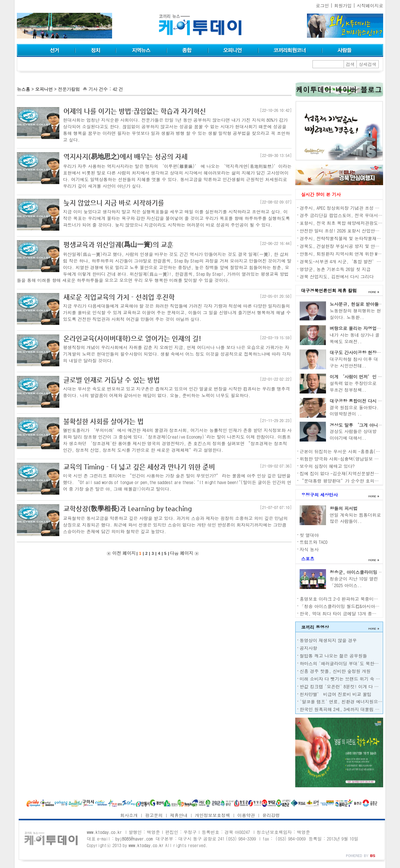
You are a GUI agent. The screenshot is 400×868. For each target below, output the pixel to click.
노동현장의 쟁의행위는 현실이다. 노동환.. (355, 314)
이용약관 (246, 815)
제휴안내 (179, 815)
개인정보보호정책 (212, 815)
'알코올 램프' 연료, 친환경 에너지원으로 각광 (346, 701)
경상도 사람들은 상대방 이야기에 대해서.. (353, 434)
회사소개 (129, 815)
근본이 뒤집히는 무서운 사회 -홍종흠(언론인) (345, 451)
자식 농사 (309, 549)
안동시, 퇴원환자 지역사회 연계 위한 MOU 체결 (346, 254)
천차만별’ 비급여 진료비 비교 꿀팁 (336, 694)
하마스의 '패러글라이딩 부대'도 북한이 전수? (345, 663)
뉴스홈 (23, 89)
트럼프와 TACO (314, 542)
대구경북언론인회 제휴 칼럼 (329, 290)
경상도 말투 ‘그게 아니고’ (358, 425)
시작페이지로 (370, 5)
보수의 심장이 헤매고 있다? (327, 466)
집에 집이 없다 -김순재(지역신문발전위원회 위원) (350, 473)
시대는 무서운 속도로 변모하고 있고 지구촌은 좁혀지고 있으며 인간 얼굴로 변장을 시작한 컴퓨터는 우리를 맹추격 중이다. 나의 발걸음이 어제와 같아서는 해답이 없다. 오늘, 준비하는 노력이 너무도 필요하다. (177, 392)
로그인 (322, 5)
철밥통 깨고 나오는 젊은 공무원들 (333, 655)
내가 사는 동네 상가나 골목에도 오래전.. (355, 338)
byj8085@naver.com (134, 838)
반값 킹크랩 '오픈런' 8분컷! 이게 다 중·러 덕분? (350, 686)
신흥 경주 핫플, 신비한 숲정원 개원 (335, 671)
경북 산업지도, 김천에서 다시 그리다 (337, 276)
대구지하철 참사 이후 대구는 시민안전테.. (354, 362)
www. (104, 832)
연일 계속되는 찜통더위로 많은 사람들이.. (355, 518)
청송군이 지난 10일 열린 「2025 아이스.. (354, 582)
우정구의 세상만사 (319, 495)
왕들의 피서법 (344, 508)
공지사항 (308, 648)
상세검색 (368, 64)
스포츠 (308, 558)
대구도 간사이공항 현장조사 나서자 (365, 352)
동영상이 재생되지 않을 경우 (328, 640)
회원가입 (343, 5)
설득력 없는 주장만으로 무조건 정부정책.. (353, 386)
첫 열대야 (309, 535)
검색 (350, 64)
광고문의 (154, 815)
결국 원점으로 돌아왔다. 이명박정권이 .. (354, 411)
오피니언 (44, 89)
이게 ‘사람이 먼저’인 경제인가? (364, 376)
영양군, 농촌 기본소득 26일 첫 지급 (335, 269)
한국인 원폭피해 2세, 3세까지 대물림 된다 (342, 709)
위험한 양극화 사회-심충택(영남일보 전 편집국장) (350, 459)
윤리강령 (271, 815)
